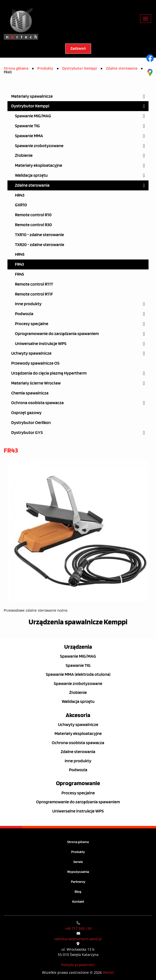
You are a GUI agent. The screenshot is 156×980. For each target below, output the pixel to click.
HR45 (20, 254)
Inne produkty (28, 304)
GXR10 (21, 205)
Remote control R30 (33, 225)
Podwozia (24, 314)
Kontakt (78, 902)
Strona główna (16, 68)
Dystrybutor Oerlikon (31, 423)
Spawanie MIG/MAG (33, 116)
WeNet (108, 972)
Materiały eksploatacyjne (39, 165)
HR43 (20, 195)
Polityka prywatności (78, 965)
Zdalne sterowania (32, 185)
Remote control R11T (34, 284)
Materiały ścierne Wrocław (36, 383)
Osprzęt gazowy (26, 413)
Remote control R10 (33, 215)
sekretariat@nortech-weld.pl (78, 939)
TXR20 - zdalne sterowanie (40, 245)
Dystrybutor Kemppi (30, 106)
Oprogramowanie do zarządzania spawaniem (57, 334)
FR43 (19, 264)
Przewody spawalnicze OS (35, 363)
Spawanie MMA (29, 136)
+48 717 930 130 (78, 928)
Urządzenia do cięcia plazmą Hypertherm (49, 373)
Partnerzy (78, 882)
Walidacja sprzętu (31, 175)
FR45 (19, 274)
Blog (78, 892)
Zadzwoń (78, 49)
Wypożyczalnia (78, 872)
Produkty (78, 852)
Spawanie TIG (27, 126)
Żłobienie (24, 155)
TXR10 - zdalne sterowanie (39, 235)
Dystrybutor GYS (27, 433)
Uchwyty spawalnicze (31, 353)
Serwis (78, 862)
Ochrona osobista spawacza (37, 403)
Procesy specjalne (32, 324)
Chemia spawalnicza (30, 393)
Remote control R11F (34, 294)
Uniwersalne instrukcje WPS (41, 344)
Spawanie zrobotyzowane (39, 146)
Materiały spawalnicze (32, 96)
